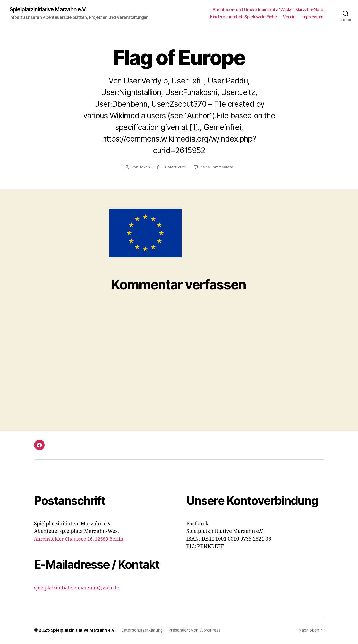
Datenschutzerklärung (145, 630)
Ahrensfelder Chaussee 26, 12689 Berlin (82, 539)
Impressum (312, 17)
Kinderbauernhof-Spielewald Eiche (243, 17)
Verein (289, 17)
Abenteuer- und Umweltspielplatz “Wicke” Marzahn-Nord (268, 10)
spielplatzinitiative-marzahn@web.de (79, 588)
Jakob (144, 167)
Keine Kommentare (217, 167)
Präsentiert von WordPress (198, 630)
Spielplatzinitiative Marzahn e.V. (51, 10)
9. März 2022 (175, 167)
